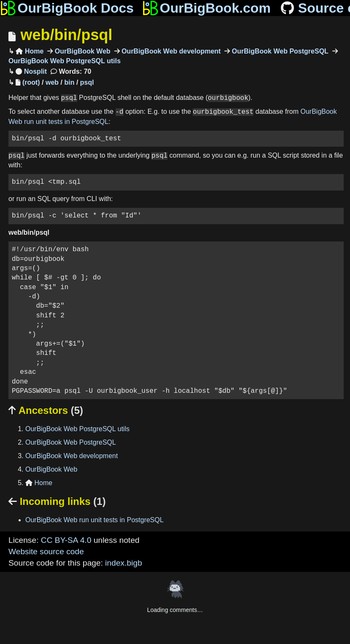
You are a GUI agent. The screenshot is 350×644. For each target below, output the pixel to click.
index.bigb (123, 563)
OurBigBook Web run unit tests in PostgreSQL (94, 520)
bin (69, 82)
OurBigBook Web (82, 51)
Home (30, 51)
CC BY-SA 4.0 (66, 540)
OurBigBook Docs (67, 8)
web (52, 82)
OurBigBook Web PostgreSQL (279, 51)
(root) (31, 82)
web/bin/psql (66, 35)
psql (87, 82)
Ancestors (46, 410)
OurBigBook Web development (170, 51)
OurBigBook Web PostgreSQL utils (77, 429)
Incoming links (57, 501)
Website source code (46, 551)
